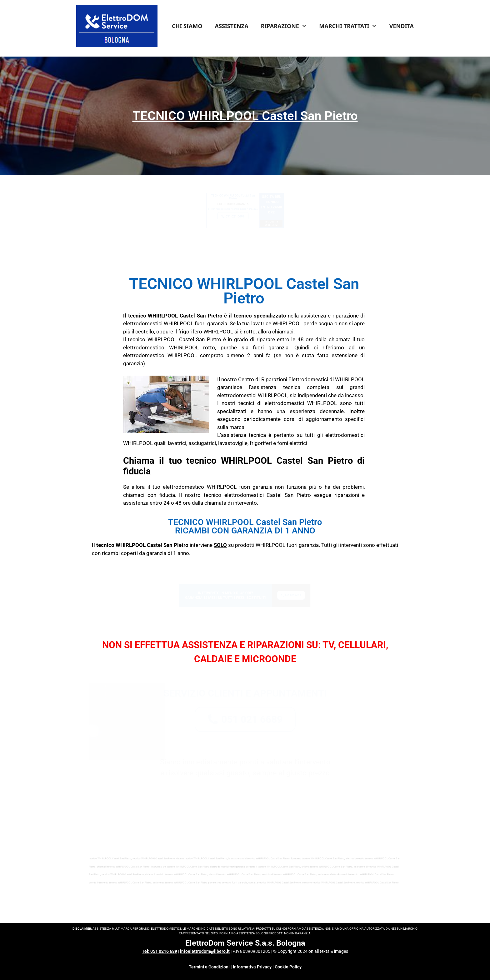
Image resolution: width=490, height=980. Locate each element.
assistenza (313, 316)
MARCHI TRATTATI (351, 26)
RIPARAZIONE (287, 26)
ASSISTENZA (232, 26)
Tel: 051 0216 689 (160, 951)
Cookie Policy (288, 967)
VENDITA (402, 26)
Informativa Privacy (252, 967)
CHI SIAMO (187, 26)
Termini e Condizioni (209, 967)
